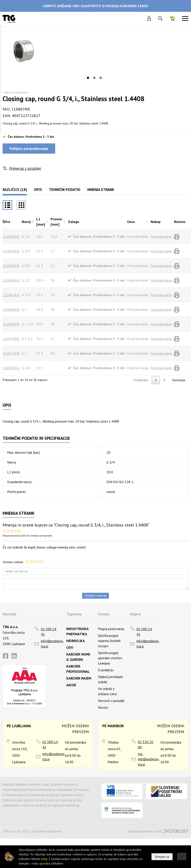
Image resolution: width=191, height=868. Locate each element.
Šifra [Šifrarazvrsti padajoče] (6, 222)
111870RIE (11, 339)
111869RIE (11, 324)
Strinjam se (162, 857)
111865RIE (11, 266)
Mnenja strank (101, 190)
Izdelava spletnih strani (145, 831)
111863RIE (11, 236)
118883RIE (11, 368)
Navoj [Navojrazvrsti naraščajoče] (26, 222)
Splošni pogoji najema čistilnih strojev (109, 641)
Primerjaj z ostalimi (25, 168)
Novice (103, 707)
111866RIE (11, 280)
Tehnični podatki (65, 190)
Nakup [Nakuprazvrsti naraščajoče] (156, 222)
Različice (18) (15, 190)
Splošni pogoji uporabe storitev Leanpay (110, 658)
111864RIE (11, 251)
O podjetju (106, 670)
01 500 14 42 (49, 632)
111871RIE (11, 353)
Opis (38, 190)
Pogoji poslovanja (111, 629)
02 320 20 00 (145, 744)
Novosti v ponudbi (111, 701)
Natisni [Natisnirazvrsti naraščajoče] (180, 222)
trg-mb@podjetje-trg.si (149, 759)
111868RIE (11, 309)
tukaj (44, 859)
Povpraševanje (161, 236)
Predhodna (141, 380)
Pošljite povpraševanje (29, 149)
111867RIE (11, 295)
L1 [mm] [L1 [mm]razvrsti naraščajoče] (41, 222)
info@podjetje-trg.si (52, 644)
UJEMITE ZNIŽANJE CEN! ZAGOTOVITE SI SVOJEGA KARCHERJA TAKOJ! (96, 6)
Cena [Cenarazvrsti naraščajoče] (131, 222)
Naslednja (179, 380)
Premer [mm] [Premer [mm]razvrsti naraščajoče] (56, 222)
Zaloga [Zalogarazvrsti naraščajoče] (74, 222)
